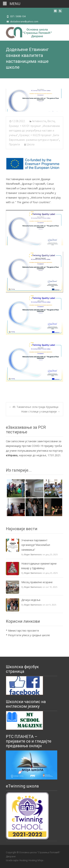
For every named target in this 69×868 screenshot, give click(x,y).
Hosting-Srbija (36, 860)
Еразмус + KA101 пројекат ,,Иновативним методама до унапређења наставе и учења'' (34, 131)
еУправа (12, 455)
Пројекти (14, 144)
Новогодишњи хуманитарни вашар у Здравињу (39, 566)
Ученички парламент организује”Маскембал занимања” (36, 545)
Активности (39, 121)
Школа (30, 144)
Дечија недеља (31, 600)
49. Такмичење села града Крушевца (34, 407)
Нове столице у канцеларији (41, 411)
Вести (51, 121)
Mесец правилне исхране (37, 582)
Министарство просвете (24, 631)
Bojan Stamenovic (33, 554)
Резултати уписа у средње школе (29, 635)
